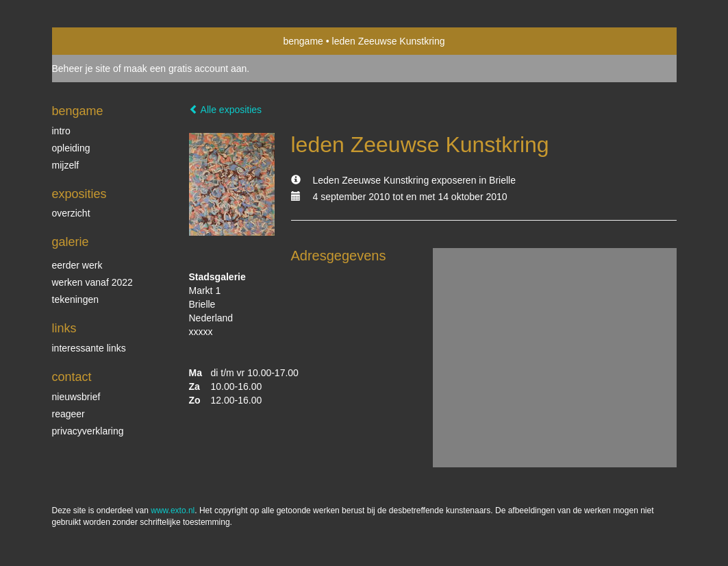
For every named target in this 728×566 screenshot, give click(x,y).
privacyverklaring (88, 431)
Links (64, 328)
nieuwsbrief (76, 397)
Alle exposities (226, 110)
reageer (68, 414)
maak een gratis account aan (186, 69)
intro (61, 131)
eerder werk (77, 265)
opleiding (71, 148)
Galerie (71, 242)
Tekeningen (76, 299)
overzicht (71, 213)
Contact (72, 377)
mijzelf (66, 165)
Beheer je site (81, 69)
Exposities (79, 194)
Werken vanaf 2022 (92, 282)
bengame (303, 41)
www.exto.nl (173, 510)
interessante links (89, 348)
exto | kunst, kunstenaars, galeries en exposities (91, 41)
